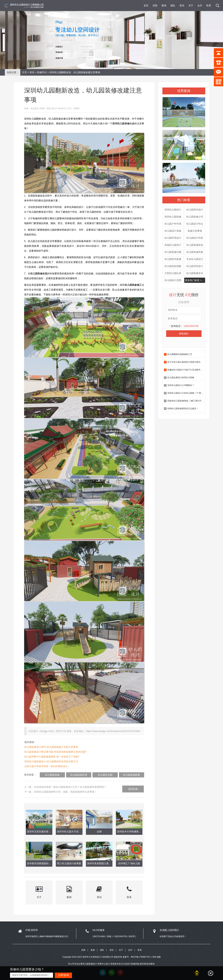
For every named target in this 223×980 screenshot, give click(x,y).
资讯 (182, 6)
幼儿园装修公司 (195, 217)
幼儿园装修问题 (173, 252)
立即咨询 (63, 975)
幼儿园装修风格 (195, 252)
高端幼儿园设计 (173, 245)
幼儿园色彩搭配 (173, 266)
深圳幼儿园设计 (173, 210)
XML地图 (156, 957)
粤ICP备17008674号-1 (141, 957)
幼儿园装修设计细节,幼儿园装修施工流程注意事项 (51, 747)
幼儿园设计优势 (173, 280)
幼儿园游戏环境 (79, 775)
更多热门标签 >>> (195, 280)
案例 (164, 6)
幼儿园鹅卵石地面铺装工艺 (180, 354)
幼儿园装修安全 (195, 273)
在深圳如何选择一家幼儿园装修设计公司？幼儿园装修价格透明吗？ (70, 787)
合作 (200, 6)
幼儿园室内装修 (173, 259)
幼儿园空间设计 (195, 266)
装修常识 (42, 72)
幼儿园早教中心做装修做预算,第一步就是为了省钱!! (52, 757)
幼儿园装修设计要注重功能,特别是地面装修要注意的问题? (55, 752)
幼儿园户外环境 (173, 224)
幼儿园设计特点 (195, 224)
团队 (173, 6)
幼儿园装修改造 (195, 245)
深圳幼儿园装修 (173, 217)
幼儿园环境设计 (173, 238)
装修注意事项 (195, 231)
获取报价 (184, 334)
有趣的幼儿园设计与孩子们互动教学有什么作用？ (190, 370)
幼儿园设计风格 (173, 231)
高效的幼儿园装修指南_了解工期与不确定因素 (189, 401)
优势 (155, 6)
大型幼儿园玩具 (173, 273)
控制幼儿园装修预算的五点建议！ (183, 409)
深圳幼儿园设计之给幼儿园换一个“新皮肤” (187, 393)
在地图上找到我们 (169, 930)
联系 (209, 6)
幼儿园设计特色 (195, 238)
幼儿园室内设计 (195, 210)
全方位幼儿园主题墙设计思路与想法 (184, 362)
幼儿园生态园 (105, 775)
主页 (24, 72)
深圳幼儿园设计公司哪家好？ (181, 385)
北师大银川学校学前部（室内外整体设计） (47, 766)
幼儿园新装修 (52, 775)
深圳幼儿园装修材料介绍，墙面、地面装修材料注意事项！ (65, 792)
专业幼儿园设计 (195, 259)
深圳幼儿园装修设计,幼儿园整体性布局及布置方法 (51, 761)
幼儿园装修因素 (132, 775)
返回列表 (133, 789)
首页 (146, 6)
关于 (191, 6)
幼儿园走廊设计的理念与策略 (181, 378)
